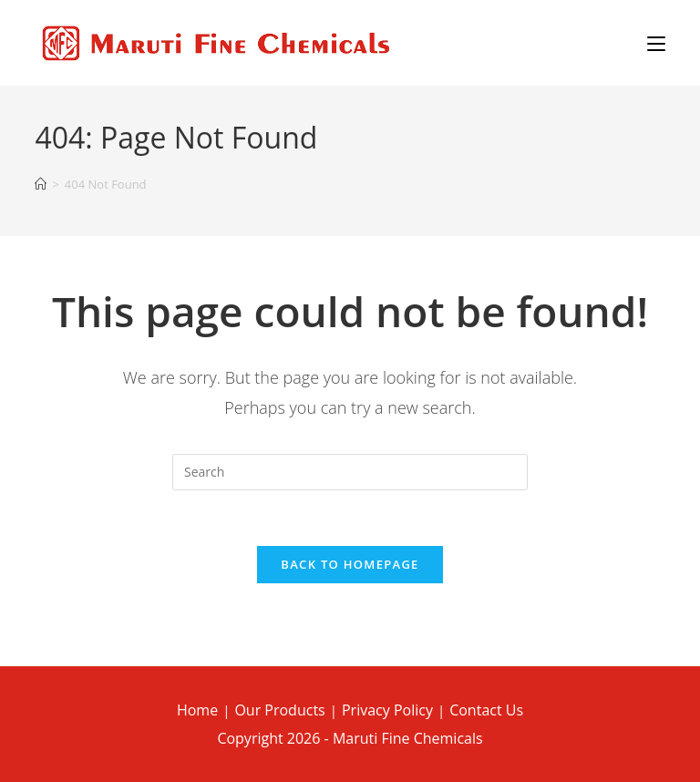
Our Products (279, 710)
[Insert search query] (350, 472)
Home (197, 710)
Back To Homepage (350, 564)
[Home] (41, 185)
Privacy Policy (387, 710)
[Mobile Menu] (656, 43)
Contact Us (486, 710)
